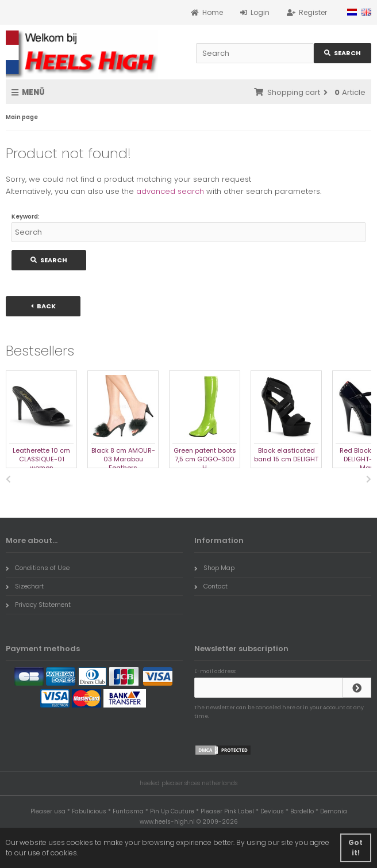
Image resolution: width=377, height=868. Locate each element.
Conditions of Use (38, 568)
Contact (211, 586)
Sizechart (25, 586)
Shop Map (214, 568)
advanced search (170, 191)
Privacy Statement (38, 605)
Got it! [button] (355, 848)
